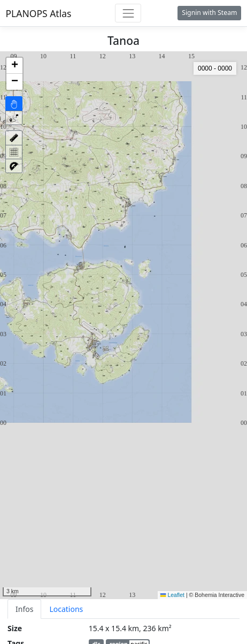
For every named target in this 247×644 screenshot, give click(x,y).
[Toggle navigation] (128, 13)
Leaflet (172, 595)
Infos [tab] (24, 609)
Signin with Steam (209, 13)
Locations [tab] (66, 609)
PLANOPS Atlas (39, 13)
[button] (14, 66)
